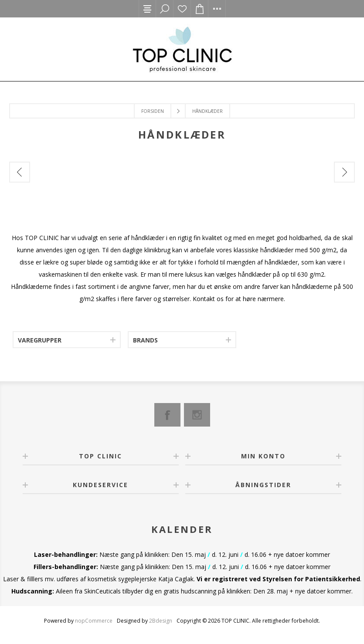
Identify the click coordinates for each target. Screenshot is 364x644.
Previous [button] (20, 172)
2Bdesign (161, 621)
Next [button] (344, 172)
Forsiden (153, 111)
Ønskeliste (182, 9)
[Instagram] (197, 415)
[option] (67, 197)
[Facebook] (167, 415)
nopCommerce (94, 621)
